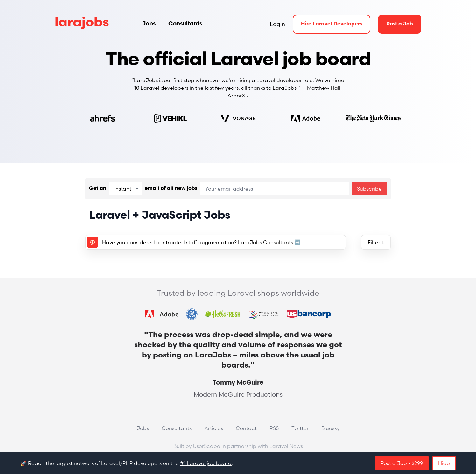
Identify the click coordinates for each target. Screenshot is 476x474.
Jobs (149, 24)
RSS (274, 428)
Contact (246, 428)
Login (277, 24)
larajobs (82, 23)
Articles (214, 428)
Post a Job (400, 24)
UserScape (206, 446)
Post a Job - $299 (402, 463)
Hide (444, 463)
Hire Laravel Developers (332, 24)
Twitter (300, 428)
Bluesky (330, 428)
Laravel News (286, 446)
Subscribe (369, 189)
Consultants (185, 24)
